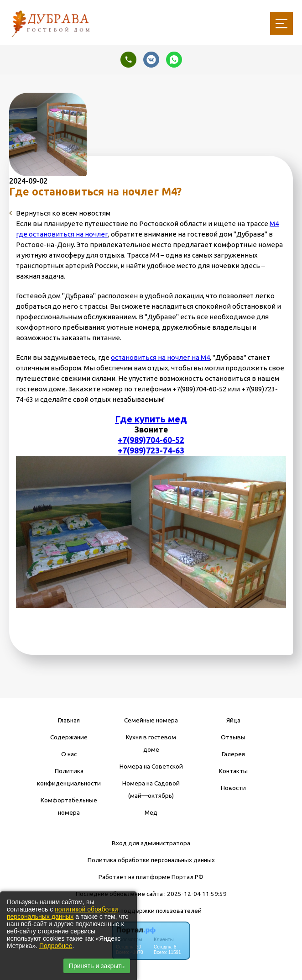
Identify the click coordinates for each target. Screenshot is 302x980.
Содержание (69, 737)
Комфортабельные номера (69, 806)
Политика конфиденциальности (69, 777)
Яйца (233, 720)
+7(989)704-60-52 (151, 440)
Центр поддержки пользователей (151, 911)
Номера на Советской (151, 766)
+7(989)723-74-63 (151, 450)
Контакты (233, 771)
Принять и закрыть (97, 966)
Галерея (233, 754)
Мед (151, 812)
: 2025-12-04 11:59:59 (195, 894)
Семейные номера (151, 720)
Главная (69, 720)
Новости (233, 788)
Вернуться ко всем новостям (60, 213)
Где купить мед (151, 419)
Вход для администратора (151, 843)
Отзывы (233, 737)
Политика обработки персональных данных (151, 860)
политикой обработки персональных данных (62, 913)
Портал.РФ (187, 877)
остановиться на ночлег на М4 (160, 357)
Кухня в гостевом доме (151, 743)
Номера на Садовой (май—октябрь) (151, 789)
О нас (69, 754)
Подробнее (56, 946)
